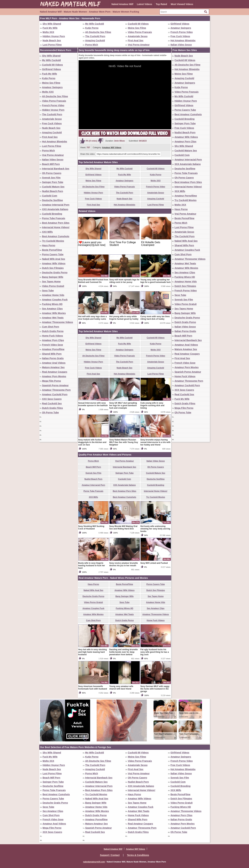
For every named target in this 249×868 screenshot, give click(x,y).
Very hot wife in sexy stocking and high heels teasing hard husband (93, 652)
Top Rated (161, 4)
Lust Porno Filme (52, 45)
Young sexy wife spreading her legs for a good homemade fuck (156, 281)
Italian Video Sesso (181, 45)
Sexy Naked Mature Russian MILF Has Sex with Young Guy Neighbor (124, 442)
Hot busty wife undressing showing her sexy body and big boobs (155, 529)
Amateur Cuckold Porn (55, 394)
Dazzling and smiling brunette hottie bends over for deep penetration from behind (124, 652)
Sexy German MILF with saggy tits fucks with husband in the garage (155, 689)
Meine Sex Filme (137, 28)
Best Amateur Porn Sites (56, 223)
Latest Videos (145, 4)
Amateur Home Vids (53, 295)
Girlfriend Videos (180, 24)
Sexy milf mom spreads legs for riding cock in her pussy (124, 281)
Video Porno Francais (140, 32)
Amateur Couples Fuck (55, 300)
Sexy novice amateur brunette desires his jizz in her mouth (124, 564)
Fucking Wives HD (52, 304)
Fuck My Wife (50, 28)
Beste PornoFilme (52, 250)
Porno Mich (92, 45)
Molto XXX (48, 32)
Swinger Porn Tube (53, 182)
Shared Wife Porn (52, 354)
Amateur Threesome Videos (58, 322)
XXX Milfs (47, 232)
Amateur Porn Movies (54, 376)
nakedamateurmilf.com (94, 862)
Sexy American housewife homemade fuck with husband (93, 688)
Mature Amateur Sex (53, 367)
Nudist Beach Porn (53, 191)
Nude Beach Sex (52, 40)
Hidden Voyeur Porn (54, 36)
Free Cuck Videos (180, 36)
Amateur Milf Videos (112, 148)
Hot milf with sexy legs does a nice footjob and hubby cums (93, 318)
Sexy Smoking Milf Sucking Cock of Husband (91, 528)
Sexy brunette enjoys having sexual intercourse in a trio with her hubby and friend (156, 442)
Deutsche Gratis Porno (55, 272)
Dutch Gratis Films (53, 408)
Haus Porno (49, 245)
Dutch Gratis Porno (53, 331)
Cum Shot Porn (51, 327)
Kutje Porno (92, 28)
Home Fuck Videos (53, 336)
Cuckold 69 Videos (138, 24)
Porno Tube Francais (54, 218)
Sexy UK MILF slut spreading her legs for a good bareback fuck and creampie (123, 405)
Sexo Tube (48, 291)
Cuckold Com (50, 196)
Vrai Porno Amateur (139, 45)
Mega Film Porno (52, 381)
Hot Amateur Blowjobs (183, 40)
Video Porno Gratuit (53, 286)
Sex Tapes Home (51, 282)
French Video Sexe (53, 345)
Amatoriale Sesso (138, 36)
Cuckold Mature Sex (53, 187)
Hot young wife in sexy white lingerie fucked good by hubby (124, 318)
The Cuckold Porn (95, 36)
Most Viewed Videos (182, 4)
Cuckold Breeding (52, 214)
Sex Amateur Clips (52, 309)
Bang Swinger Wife (53, 277)
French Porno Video (182, 32)
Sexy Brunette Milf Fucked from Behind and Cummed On (93, 281)
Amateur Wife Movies (54, 313)
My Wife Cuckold (95, 24)
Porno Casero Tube (53, 254)
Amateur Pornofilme (53, 349)
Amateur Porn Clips (53, 340)
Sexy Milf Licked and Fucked (154, 563)
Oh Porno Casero (52, 173)
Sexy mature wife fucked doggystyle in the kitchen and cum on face (92, 442)
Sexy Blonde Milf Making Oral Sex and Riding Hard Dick (123, 528)
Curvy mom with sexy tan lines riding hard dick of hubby (155, 318)
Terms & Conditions (138, 855)
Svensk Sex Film (51, 178)
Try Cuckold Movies (53, 241)
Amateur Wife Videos (54, 263)
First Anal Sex (136, 40)
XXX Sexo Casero (52, 399)
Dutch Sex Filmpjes (53, 268)
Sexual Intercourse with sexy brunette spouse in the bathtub (93, 404)
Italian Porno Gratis (53, 358)
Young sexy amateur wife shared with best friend (121, 688)
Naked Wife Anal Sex (54, 259)
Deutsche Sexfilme (53, 200)
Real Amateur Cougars (55, 372)
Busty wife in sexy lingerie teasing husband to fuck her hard (92, 566)
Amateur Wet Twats (53, 318)
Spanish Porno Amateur (55, 385)
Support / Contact (110, 855)
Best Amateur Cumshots (56, 236)
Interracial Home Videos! (56, 227)
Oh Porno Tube (51, 413)
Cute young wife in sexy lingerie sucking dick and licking (152, 405)
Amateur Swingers (181, 28)
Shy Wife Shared (52, 24)
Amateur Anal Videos (54, 363)
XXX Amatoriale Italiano (55, 209)
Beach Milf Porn (51, 164)
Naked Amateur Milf (122, 4)
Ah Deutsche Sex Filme (98, 32)
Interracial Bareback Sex (56, 169)
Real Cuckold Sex (52, 403)
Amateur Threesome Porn (56, 390)
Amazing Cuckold (95, 40)
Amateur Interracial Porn (56, 205)
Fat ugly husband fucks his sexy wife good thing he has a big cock (155, 652)
